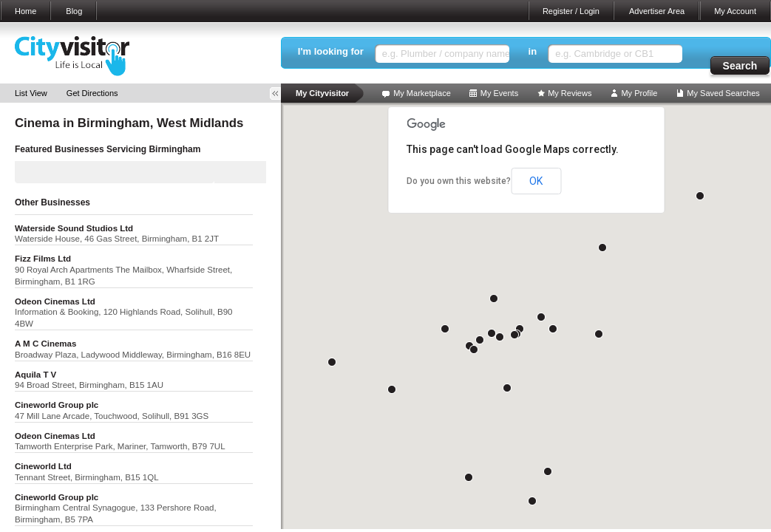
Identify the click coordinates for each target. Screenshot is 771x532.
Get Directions (92, 93)
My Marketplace (422, 93)
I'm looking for (331, 51)
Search (740, 66)
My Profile (639, 93)
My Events (499, 93)
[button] (492, 333)
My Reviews (570, 93)
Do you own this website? (459, 181)
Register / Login (571, 11)
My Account (735, 11)
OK (536, 181)
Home (26, 11)
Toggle (280, 93)
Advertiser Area (657, 11)
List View (31, 93)
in (533, 51)
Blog (74, 11)
